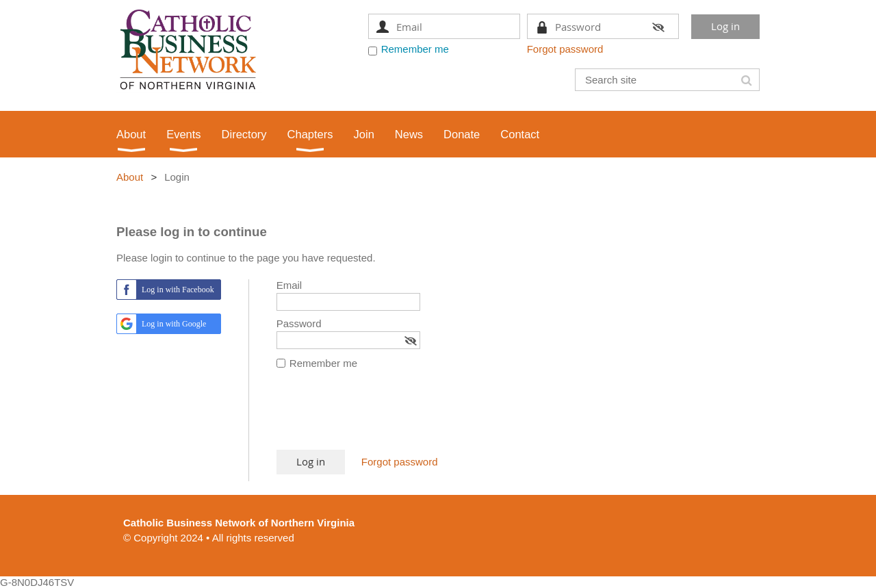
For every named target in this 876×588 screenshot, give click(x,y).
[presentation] (381, 416)
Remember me (415, 49)
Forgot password (565, 49)
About (130, 177)
